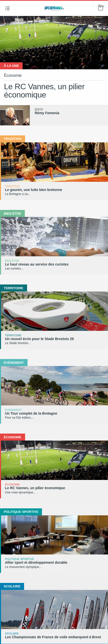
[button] (7, 8)
